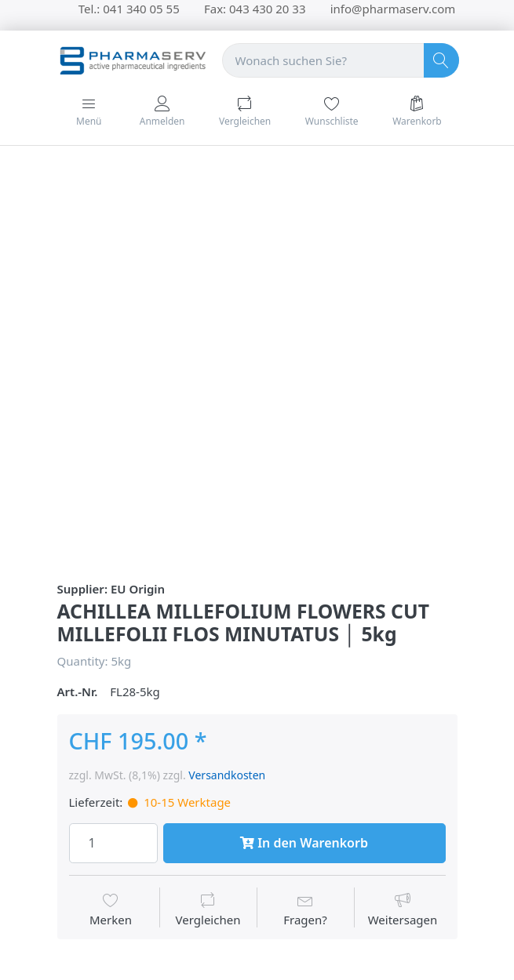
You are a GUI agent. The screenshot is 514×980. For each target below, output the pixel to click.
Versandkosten (227, 775)
